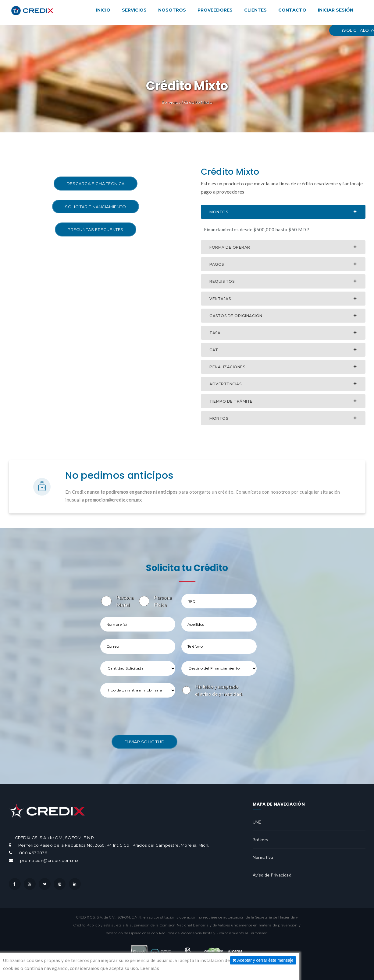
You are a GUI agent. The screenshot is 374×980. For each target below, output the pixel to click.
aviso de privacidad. (221, 691)
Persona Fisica (163, 601)
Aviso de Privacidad (272, 872)
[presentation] (147, 714)
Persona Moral (125, 601)
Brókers (261, 837)
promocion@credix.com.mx (49, 858)
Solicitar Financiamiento (95, 207)
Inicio (103, 10)
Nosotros (172, 10)
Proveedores (215, 10)
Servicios (134, 10)
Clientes (255, 10)
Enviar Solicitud (145, 739)
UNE (257, 819)
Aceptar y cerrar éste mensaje (260, 960)
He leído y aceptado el (219, 687)
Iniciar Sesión (336, 10)
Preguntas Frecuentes (96, 229)
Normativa (263, 854)
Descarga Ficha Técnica (96, 184)
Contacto (292, 10)
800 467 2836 (33, 850)
